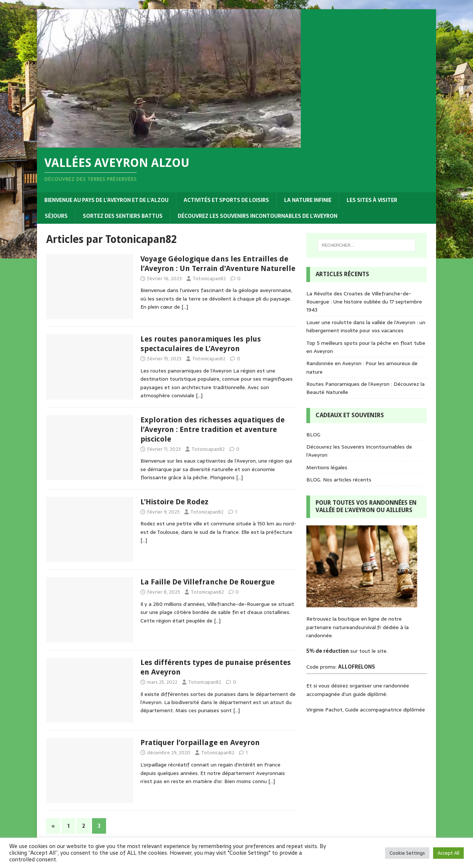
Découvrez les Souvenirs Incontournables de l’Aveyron (258, 216)
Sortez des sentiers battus (123, 216)
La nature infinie (308, 200)
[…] (185, 307)
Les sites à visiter (372, 200)
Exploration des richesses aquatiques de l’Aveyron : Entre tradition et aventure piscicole (212, 429)
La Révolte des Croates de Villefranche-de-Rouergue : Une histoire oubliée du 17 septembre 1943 (364, 302)
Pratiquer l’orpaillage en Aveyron (200, 742)
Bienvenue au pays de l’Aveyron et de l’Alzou (106, 200)
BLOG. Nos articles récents (339, 480)
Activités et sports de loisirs (226, 200)
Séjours (56, 216)
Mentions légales (327, 467)
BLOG (313, 435)
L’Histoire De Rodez (174, 502)
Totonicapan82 (209, 279)
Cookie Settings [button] (407, 853)
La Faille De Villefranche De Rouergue (207, 582)
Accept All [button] (448, 853)
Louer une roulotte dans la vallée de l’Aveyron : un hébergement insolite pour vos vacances (366, 326)
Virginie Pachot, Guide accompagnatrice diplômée (366, 710)
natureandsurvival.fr (357, 627)
